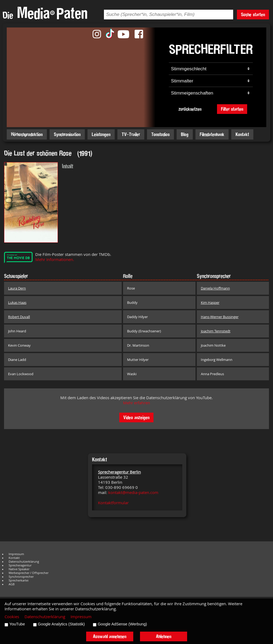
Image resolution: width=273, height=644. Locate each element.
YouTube (17, 624)
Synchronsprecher (21, 577)
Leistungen (101, 134)
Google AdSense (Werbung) (122, 624)
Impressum (16, 554)
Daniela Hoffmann (215, 288)
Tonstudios (160, 134)
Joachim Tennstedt (216, 331)
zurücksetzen (190, 109)
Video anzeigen (136, 417)
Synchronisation (67, 134)
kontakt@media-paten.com (133, 492)
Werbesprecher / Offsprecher (29, 573)
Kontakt (242, 134)
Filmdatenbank (212, 134)
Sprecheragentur (20, 565)
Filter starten (232, 109)
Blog (185, 134)
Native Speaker (19, 569)
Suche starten (253, 14)
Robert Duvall (19, 317)
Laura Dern (17, 288)
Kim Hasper (210, 302)
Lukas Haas (17, 302)
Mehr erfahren (136, 403)
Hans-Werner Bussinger (220, 317)
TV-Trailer (131, 134)
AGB (12, 584)
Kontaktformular (113, 503)
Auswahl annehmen (110, 636)
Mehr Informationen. (55, 260)
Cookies (12, 617)
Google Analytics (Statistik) (61, 624)
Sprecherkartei (19, 580)
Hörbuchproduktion (27, 134)
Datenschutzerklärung (24, 562)
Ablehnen (164, 636)
